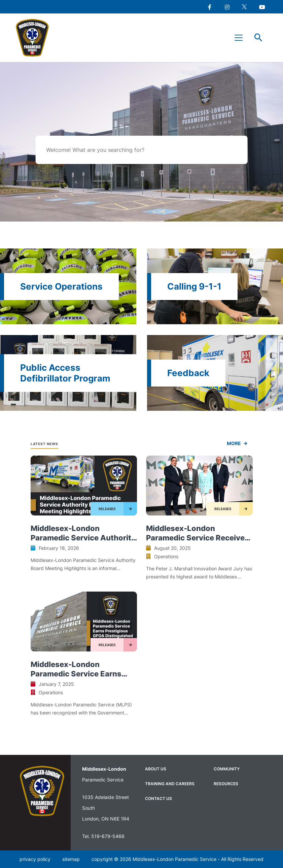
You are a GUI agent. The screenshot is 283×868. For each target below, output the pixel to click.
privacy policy (35, 859)
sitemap (71, 859)
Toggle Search (258, 38)
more (234, 443)
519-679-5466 (108, 836)
